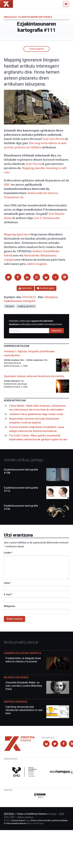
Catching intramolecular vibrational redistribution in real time (24, 710)
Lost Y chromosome (47, 218)
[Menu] (66, 4)
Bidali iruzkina (14, 619)
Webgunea (9, 606)
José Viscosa (34, 164)
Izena (8, 583)
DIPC (7, 185)
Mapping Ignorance (17, 234)
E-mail (8, 594)
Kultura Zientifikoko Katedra (32, 814)
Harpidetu (56, 331)
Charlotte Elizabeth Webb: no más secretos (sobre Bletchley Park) (24, 686)
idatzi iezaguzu (37, 264)
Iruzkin (8, 553)
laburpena (10, 306)
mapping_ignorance (26, 306)
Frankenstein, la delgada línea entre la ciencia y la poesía (23, 660)
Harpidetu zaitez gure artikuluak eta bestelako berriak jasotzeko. (36, 323)
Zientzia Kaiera (18, 821)
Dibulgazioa (10, 17)
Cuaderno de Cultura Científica (22, 653)
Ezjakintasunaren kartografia (35, 17)
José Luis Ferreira (55, 139)
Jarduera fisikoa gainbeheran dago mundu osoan (36, 414)
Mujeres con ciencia (16, 677)
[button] (8, 277)
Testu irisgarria (36, 49)
